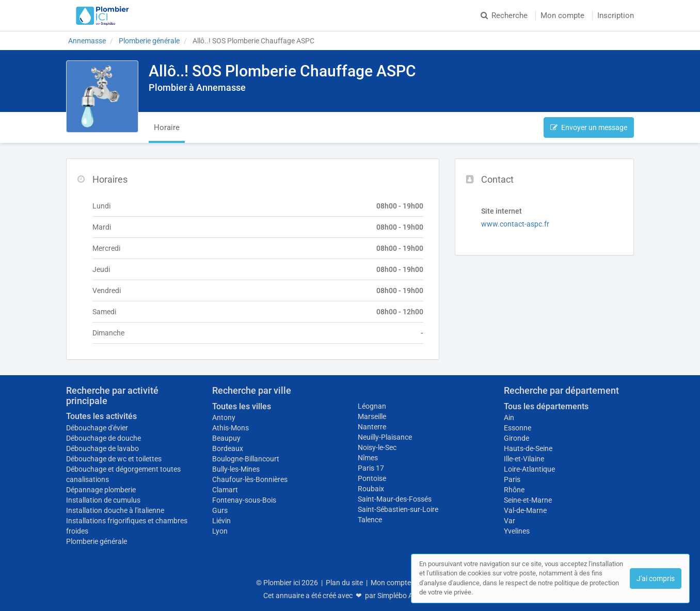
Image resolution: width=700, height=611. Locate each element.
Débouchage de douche (104, 438)
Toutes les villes (242, 406)
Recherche (504, 15)
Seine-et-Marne (528, 500)
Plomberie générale (97, 541)
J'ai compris (656, 578)
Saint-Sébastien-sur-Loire (398, 509)
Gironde (516, 438)
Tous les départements (546, 406)
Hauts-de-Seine (528, 448)
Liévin (221, 521)
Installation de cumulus (103, 500)
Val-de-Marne (525, 510)
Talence (370, 520)
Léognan (372, 406)
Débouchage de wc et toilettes (114, 459)
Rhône (514, 490)
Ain (509, 417)
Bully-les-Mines (236, 469)
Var (510, 521)
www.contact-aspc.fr (515, 224)
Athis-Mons (230, 428)
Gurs (220, 510)
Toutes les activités (101, 416)
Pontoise (372, 478)
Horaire (167, 127)
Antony (224, 417)
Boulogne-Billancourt (246, 459)
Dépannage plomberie (101, 490)
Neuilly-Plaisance (385, 437)
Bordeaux (228, 448)
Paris (512, 479)
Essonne (518, 428)
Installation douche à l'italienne (115, 510)
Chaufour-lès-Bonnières (250, 479)
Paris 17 (371, 468)
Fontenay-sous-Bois (244, 500)
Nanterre (372, 427)
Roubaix (371, 489)
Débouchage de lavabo (102, 448)
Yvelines (517, 531)
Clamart (225, 490)
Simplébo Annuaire (407, 596)
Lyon (220, 531)
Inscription (616, 15)
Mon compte (562, 15)
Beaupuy (226, 438)
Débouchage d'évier (97, 428)
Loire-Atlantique (529, 469)
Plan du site (344, 583)
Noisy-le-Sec (377, 447)
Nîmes (368, 458)
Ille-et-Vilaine (524, 459)
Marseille (372, 416)
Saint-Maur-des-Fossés (395, 499)
